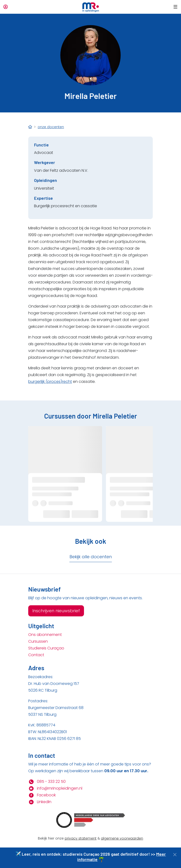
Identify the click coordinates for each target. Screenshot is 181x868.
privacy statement (81, 838)
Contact (36, 655)
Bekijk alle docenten (91, 557)
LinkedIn (40, 802)
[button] (175, 7)
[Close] (175, 855)
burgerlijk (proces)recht (50, 382)
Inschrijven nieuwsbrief (56, 611)
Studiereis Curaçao (46, 648)
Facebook (42, 795)
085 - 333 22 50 (47, 782)
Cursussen (38, 641)
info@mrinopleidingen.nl (55, 788)
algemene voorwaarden (122, 838)
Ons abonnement (45, 635)
